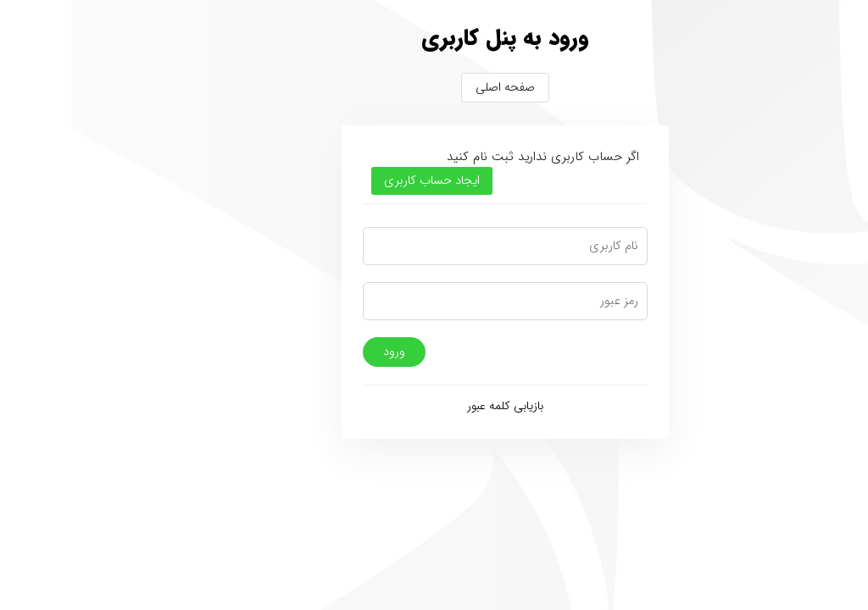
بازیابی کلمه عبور (434, 406)
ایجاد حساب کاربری (361, 181)
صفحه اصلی (434, 88)
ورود (323, 352)
